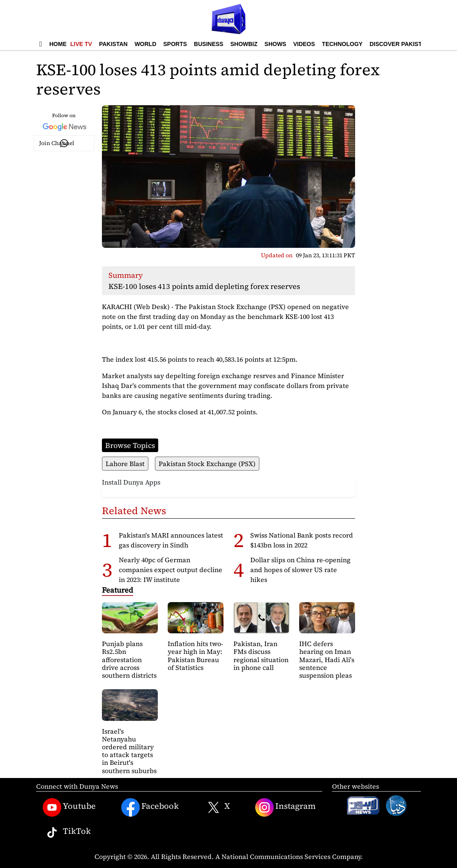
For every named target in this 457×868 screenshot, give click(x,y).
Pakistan (113, 44)
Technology (342, 44)
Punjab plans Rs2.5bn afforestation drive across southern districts (129, 659)
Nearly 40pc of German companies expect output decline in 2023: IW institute (171, 570)
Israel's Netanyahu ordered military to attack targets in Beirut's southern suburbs (129, 751)
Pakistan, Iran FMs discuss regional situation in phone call (261, 656)
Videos (304, 44)
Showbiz (244, 44)
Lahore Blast (125, 464)
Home (58, 44)
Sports (175, 44)
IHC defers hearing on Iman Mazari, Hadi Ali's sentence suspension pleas (327, 659)
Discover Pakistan (400, 44)
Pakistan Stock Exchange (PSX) (207, 464)
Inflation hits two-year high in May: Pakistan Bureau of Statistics (195, 656)
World (145, 44)
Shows (276, 44)
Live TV (81, 44)
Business (209, 44)
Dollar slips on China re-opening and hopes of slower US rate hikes (300, 570)
